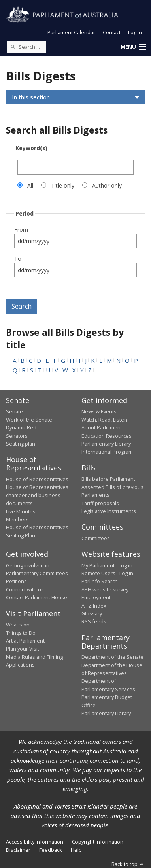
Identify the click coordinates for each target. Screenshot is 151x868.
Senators (17, 436)
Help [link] (76, 850)
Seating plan (21, 444)
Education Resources (107, 436)
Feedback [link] (51, 850)
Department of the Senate (112, 657)
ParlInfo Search (100, 581)
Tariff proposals (100, 503)
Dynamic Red (21, 427)
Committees (96, 538)
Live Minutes (21, 511)
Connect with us (25, 589)
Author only (107, 185)
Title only (63, 185)
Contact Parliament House (37, 597)
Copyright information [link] (98, 842)
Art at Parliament (25, 641)
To (18, 259)
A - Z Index (94, 606)
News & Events (99, 411)
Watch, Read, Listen (104, 420)
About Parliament (102, 427)
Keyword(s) (31, 148)
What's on (18, 625)
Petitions (16, 581)
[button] (133, 47)
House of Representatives (37, 479)
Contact (112, 32)
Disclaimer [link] (18, 850)
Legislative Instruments (109, 511)
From (21, 230)
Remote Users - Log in (107, 573)
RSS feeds (94, 621)
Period (25, 213)
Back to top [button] (128, 864)
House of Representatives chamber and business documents (37, 495)
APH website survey (105, 589)
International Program (107, 452)
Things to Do (21, 633)
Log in (135, 32)
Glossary (92, 613)
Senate (14, 411)
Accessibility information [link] (35, 842)
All (30, 185)
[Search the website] (26, 47)
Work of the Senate (29, 420)
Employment (96, 597)
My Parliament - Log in (107, 565)
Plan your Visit (23, 649)
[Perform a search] (13, 46)
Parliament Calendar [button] (71, 32)
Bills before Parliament (108, 479)
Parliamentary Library (106, 444)
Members (17, 519)
